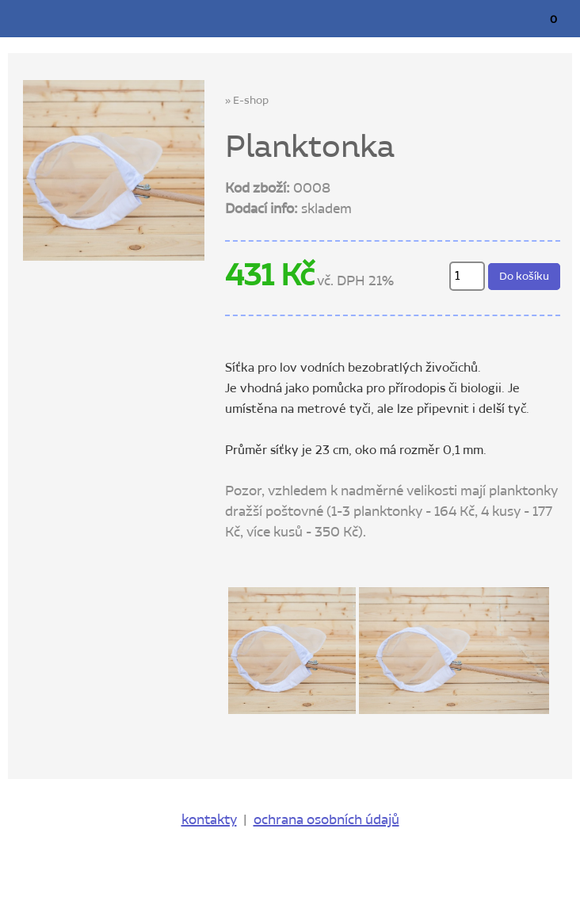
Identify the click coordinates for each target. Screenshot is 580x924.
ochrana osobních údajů (326, 820)
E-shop (251, 101)
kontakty (209, 820)
